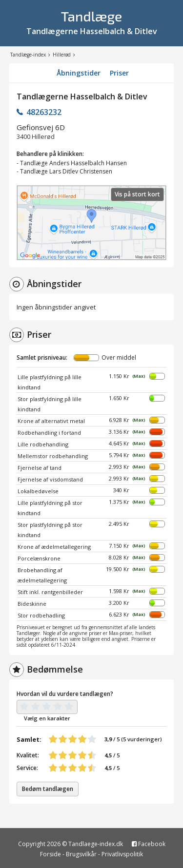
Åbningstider (79, 73)
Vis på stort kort (137, 194)
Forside (51, 854)
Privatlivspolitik (122, 854)
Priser (119, 73)
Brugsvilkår (81, 854)
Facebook (149, 844)
